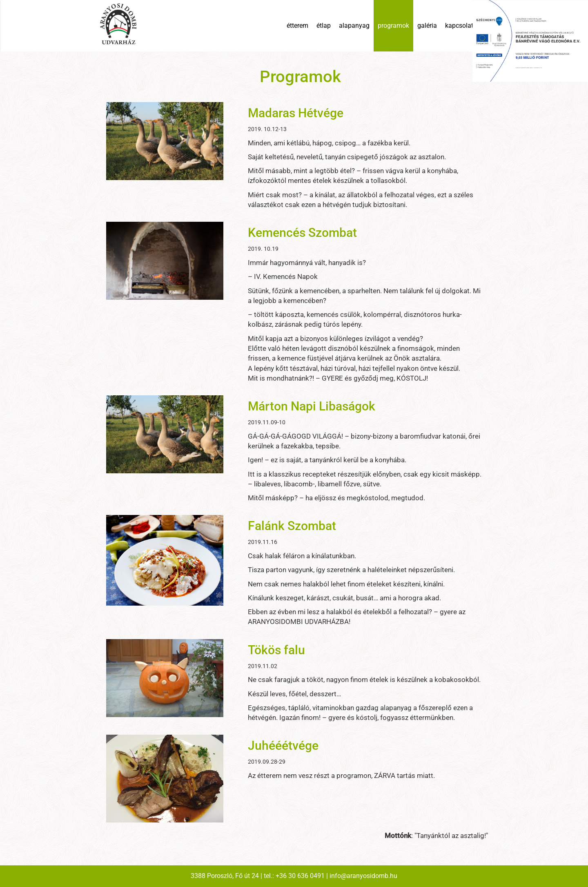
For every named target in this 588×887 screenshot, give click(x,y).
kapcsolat (459, 26)
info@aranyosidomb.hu (363, 876)
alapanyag (354, 26)
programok (393, 26)
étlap (324, 26)
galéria (427, 26)
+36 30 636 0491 (300, 876)
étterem (297, 26)
